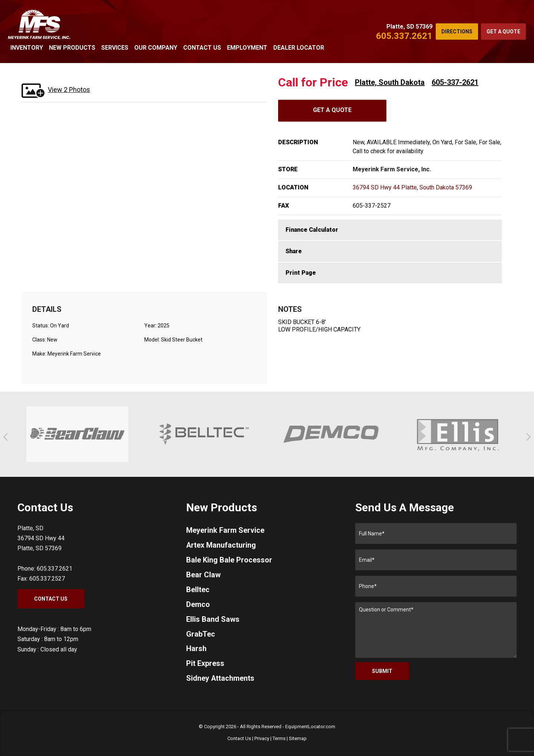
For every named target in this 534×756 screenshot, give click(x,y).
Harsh (196, 649)
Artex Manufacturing (221, 545)
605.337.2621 (404, 36)
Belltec (198, 590)
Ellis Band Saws (213, 620)
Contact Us (202, 48)
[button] (7, 437)
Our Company (156, 48)
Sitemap (298, 738)
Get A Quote (332, 110)
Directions (457, 32)
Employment (247, 48)
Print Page (301, 273)
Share (294, 251)
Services (115, 48)
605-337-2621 (455, 82)
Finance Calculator (312, 230)
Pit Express (205, 664)
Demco (198, 605)
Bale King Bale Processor (229, 560)
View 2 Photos (69, 90)
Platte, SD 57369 (409, 27)
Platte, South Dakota (390, 82)
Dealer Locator (299, 48)
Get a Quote (503, 32)
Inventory (27, 48)
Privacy (262, 738)
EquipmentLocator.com (310, 727)
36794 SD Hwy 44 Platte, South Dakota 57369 (412, 187)
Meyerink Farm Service (225, 531)
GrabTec (201, 634)
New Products (72, 48)
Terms (279, 738)
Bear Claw (203, 575)
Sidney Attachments (220, 679)
